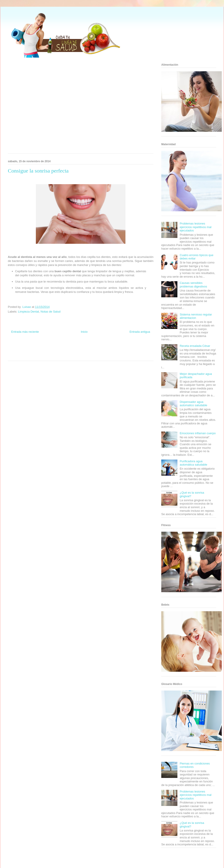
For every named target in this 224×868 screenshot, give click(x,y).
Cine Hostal (66, 351)
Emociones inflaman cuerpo (198, 433)
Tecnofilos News (136, 347)
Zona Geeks (100, 347)
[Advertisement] (42, 107)
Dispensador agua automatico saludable (193, 404)
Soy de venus (21, 351)
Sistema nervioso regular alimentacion (196, 316)
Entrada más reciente (25, 332)
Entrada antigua (140, 332)
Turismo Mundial (28, 355)
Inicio (84, 332)
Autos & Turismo (97, 351)
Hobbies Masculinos (117, 347)
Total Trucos (54, 351)
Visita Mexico (57, 355)
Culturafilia (88, 355)
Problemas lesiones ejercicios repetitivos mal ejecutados (196, 227)
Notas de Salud (51, 312)
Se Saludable (43, 355)
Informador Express (49, 347)
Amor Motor (99, 355)
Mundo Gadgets (80, 351)
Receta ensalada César (195, 346)
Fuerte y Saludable (37, 351)
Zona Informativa (16, 347)
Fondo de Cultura (85, 347)
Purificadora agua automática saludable (193, 463)
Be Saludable (32, 347)
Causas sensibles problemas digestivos (193, 285)
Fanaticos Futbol (114, 351)
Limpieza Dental (29, 312)
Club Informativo (68, 347)
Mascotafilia (129, 351)
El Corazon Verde (73, 355)
